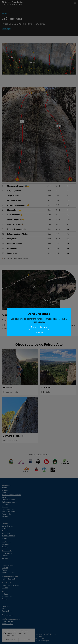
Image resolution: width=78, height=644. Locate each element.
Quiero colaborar (39, 327)
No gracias (39, 332)
